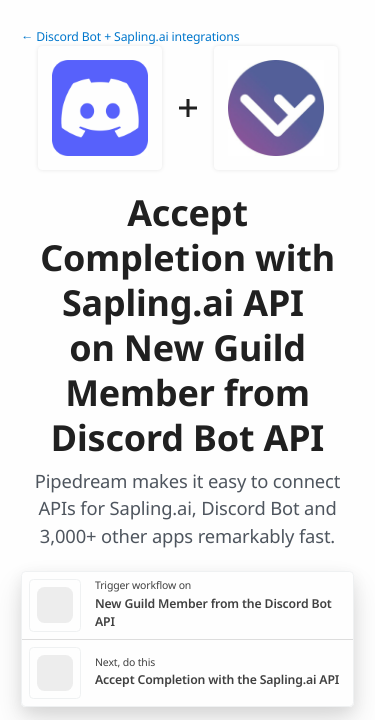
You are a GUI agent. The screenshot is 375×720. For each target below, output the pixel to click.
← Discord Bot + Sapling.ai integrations (130, 36)
